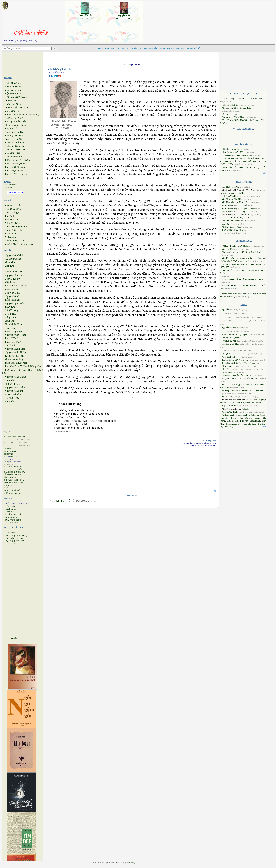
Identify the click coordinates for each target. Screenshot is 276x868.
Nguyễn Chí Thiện (230, 412)
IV (241, 218)
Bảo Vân (244, 421)
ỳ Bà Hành (11, 234)
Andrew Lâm (236, 415)
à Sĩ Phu (10, 380)
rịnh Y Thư (11, 338)
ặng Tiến (10, 317)
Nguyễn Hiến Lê (229, 357)
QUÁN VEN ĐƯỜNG (13, 520)
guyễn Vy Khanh (14, 303)
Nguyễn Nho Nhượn (252, 403)
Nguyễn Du (227, 310)
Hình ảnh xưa (11, 544)
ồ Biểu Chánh (13, 259)
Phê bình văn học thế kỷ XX (234, 221)
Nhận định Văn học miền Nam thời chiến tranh (242, 391)
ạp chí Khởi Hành (15, 167)
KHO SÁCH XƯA (11, 517)
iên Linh (10, 282)
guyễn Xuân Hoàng (15, 335)
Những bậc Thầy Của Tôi (233, 227)
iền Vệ (20, 143)
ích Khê (9, 266)
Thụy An (245, 409)
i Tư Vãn (10, 237)
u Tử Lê (10, 345)
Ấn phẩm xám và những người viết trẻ (240, 378)
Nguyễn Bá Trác (229, 328)
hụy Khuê (11, 307)
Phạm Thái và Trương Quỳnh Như (237, 334)
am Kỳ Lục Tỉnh (14, 136)
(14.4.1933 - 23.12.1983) (85, 18)
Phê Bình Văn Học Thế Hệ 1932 (236, 196)
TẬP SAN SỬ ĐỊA (11, 477)
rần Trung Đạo (13, 331)
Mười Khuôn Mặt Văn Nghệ (234, 205)
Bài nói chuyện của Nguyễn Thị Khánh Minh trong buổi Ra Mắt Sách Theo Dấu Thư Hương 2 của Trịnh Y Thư (243, 161)
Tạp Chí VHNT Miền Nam (14, 483)
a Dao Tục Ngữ (14, 118)
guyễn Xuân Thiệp (15, 352)
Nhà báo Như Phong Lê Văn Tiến (236, 108)
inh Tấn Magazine (15, 164)
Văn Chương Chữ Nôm (232, 199)
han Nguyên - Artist (15, 125)
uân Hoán (10, 328)
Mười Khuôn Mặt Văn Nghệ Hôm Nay (239, 208)
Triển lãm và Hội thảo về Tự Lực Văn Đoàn (241, 363)
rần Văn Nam (12, 300)
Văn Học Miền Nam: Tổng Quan (236, 212)
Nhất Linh (226, 366)
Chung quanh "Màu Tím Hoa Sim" (238, 155)
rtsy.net (12, 101)
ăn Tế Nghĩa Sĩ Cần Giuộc (19, 244)
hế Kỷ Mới (11, 129)
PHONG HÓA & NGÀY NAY (15, 436)
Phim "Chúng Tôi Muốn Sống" (17, 536)
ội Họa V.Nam (13, 94)
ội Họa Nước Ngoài (16, 97)
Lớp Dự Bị (10, 512)
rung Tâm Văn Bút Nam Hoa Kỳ (22, 115)
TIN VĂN (7, 488)
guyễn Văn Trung (14, 275)
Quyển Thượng (227, 193)
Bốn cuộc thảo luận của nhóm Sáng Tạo (239, 375)
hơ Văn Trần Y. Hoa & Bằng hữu (23, 366)
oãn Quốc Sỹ (12, 279)
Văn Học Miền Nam (231, 249)
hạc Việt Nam (13, 104)
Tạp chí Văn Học (10, 451)
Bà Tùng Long (252, 418)
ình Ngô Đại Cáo (14, 241)
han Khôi (10, 262)
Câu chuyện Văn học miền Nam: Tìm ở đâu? (241, 252)
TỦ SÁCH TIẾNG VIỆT (14, 515)
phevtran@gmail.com (125, 863)
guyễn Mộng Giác (15, 349)
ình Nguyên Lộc (14, 272)
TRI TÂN (19, 469)
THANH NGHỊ (9, 472)
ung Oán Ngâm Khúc (16, 227)
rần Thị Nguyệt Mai (16, 363)
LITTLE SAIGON (11, 522)
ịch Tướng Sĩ (12, 213)
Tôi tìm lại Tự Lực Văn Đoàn (235, 360)
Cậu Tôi (225, 114)
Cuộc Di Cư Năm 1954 (14, 533)
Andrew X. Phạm (251, 415)
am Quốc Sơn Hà (14, 209)
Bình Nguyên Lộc (234, 424)
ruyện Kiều (11, 216)
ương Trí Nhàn (13, 394)
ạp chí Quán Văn (14, 171)
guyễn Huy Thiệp (15, 387)
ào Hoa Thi (11, 220)
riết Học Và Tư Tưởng (17, 160)
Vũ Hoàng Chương (231, 344)
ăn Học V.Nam (13, 90)
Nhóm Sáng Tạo (229, 372)
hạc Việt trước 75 (18, 108)
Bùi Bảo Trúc (250, 424)
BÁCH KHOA (19, 480)
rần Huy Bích (12, 289)
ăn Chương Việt (14, 157)
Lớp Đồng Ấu (11, 509)
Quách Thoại (252, 400)
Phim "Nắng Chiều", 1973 (15, 538)
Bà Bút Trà (237, 418)
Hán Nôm (8, 187)
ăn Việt (9, 153)
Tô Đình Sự (237, 403)
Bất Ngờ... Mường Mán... (234, 152)
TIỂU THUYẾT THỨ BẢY (14, 467)
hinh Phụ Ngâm (14, 230)
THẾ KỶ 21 (8, 480)
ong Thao (10, 321)
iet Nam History (14, 87)
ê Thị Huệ (11, 314)
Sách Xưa (226, 224)
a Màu (9, 146)
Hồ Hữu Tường (229, 341)
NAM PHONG (9, 469)
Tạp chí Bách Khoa (230, 406)
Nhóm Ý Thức (228, 397)
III (238, 218)
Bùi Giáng (228, 427)
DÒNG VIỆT (9, 454)
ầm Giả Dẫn (12, 223)
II (234, 218)
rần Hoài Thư (13, 342)
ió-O (20, 153)
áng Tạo (20, 146)
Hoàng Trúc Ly (85, 15)
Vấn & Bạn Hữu (14, 356)
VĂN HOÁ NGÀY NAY (13, 475)
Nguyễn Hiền (124, 16)
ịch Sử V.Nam (13, 83)
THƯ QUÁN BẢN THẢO (13, 493)
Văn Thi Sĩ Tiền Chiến (232, 187)
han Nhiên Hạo (13, 324)
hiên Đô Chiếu (13, 206)
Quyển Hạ (239, 193)
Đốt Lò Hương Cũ (231, 149)
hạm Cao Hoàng (14, 359)
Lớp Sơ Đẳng (11, 506)
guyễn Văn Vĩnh (14, 255)
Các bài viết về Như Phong (234, 117)
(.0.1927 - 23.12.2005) (124, 19)
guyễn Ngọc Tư (14, 391)
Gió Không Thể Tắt (63, 501)
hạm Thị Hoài (12, 384)
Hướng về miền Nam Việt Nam (236, 246)
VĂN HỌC (8, 449)
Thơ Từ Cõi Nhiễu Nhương (234, 230)
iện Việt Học (12, 111)
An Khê (225, 415)
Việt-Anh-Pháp (10, 185)
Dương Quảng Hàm (231, 338)
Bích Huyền (255, 421)
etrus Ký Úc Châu (14, 139)
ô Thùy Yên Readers (16, 174)
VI (248, 218)
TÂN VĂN (8, 485)
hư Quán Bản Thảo (16, 122)
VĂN (6, 462)
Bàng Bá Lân (233, 421)
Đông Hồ (226, 354)
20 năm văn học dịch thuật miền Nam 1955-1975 (243, 279)
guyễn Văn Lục (14, 296)
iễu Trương (11, 310)
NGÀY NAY (21, 472)
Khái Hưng (227, 369)
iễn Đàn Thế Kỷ (14, 132)
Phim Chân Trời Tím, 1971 (15, 541)
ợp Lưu (21, 150)
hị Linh (9, 401)
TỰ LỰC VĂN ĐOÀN (12, 442)
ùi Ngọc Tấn (12, 398)
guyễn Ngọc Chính (15, 377)
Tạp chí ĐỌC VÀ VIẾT (12, 490)
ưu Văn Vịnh (12, 293)
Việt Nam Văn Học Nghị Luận (235, 202)
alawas (9, 143)
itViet (8, 150)
